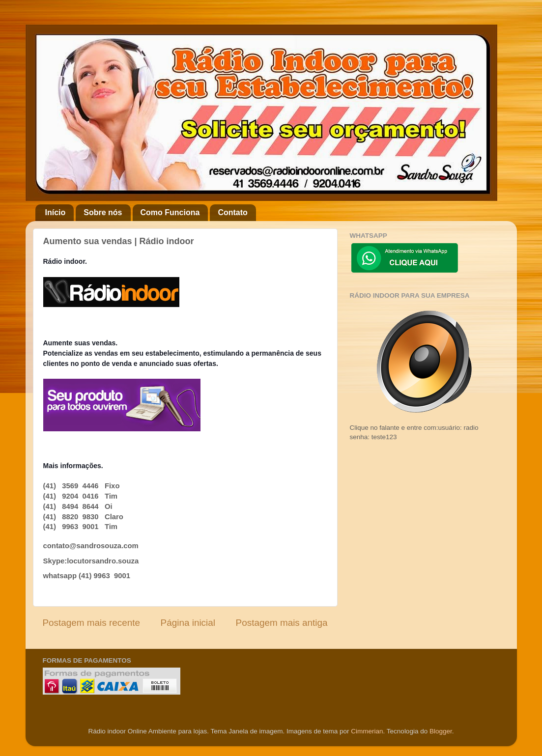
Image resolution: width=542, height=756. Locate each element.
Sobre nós (103, 212)
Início (56, 212)
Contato (232, 212)
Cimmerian (367, 731)
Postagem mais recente (91, 623)
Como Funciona (170, 212)
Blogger (441, 731)
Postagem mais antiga (282, 623)
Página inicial (188, 623)
